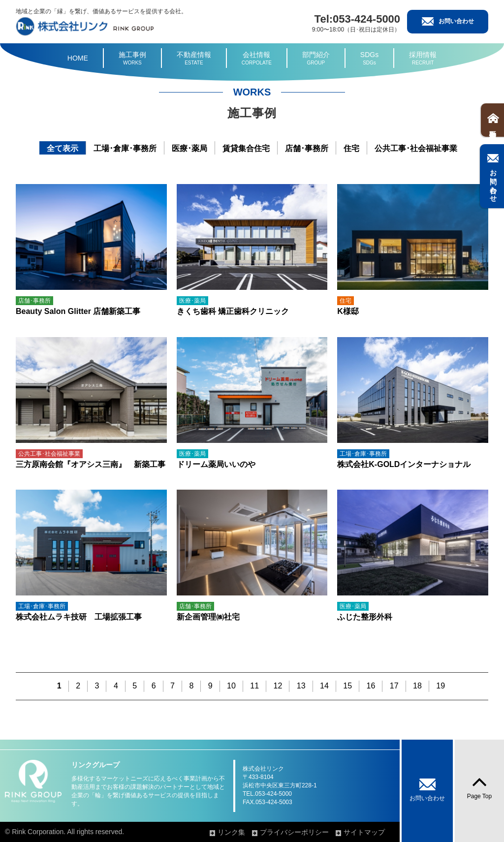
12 (278, 686)
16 (371, 686)
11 (254, 686)
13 (301, 686)
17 (394, 686)
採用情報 (423, 59)
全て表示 (63, 148)
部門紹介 (316, 59)
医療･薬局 (189, 148)
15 (347, 686)
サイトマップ (367, 832)
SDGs (369, 59)
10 (231, 686)
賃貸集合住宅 (246, 148)
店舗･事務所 (307, 148)
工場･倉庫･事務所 (125, 148)
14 (324, 686)
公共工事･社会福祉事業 (416, 148)
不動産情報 (194, 59)
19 (441, 686)
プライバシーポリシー (297, 832)
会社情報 (257, 59)
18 (417, 686)
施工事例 (132, 59)
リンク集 (234, 832)
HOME (78, 58)
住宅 (351, 148)
